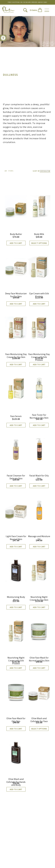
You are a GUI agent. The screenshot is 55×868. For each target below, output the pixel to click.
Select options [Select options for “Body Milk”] (39, 243)
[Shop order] (45, 171)
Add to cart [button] (16, 243)
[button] (3, 38)
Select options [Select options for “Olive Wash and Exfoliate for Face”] (39, 729)
